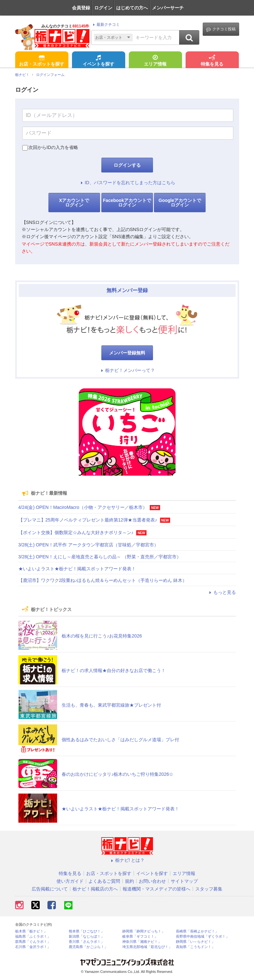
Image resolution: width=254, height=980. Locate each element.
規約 (129, 881)
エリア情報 (155, 61)
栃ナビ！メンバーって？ (127, 370)
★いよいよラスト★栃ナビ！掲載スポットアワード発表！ (77, 569)
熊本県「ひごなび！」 (86, 931)
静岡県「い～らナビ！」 (195, 942)
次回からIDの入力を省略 (53, 147)
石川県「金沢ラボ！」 (33, 947)
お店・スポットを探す (42, 61)
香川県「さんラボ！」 (86, 942)
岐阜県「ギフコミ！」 (140, 937)
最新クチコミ (105, 25)
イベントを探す (98, 61)
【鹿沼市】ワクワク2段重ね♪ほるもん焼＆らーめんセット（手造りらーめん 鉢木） (103, 580)
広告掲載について (50, 889)
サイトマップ (184, 881)
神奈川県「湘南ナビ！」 (142, 942)
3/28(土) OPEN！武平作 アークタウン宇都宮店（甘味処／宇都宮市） (88, 545)
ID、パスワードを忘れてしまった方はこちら (127, 183)
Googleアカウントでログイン (180, 203)
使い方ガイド (70, 881)
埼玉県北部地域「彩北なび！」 (147, 947)
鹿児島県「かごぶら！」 (88, 947)
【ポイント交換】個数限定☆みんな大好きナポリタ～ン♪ (76, 532)
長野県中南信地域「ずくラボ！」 (203, 937)
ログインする (127, 165)
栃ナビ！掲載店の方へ (95, 889)
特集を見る (212, 61)
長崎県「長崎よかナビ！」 (197, 931)
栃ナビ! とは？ (127, 860)
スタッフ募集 (209, 889)
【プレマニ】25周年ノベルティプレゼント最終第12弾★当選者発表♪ (88, 520)
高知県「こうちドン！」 (195, 947)
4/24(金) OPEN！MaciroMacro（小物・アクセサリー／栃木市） (83, 507)
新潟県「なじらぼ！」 (86, 937)
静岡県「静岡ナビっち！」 (144, 931)
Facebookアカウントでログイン (127, 203)
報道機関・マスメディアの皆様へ (157, 889)
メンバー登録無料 (127, 353)
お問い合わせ (152, 881)
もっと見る (222, 592)
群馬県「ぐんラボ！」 (33, 942)
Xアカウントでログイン (74, 203)
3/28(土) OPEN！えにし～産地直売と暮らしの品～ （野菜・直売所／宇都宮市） (100, 557)
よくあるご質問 (104, 881)
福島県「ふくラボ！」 (33, 937)
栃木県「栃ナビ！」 (31, 931)
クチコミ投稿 (221, 29)
